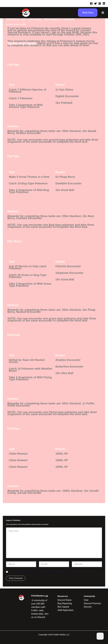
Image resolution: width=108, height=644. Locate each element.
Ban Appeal (63, 607)
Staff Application (66, 610)
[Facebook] (91, 4)
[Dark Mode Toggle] (100, 636)
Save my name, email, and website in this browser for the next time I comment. (44, 572)
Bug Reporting (65, 603)
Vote (86, 600)
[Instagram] (100, 4)
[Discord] (104, 4)
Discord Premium (92, 603)
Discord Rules (65, 600)
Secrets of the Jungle (22, 43)
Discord (88, 607)
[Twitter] (95, 4)
